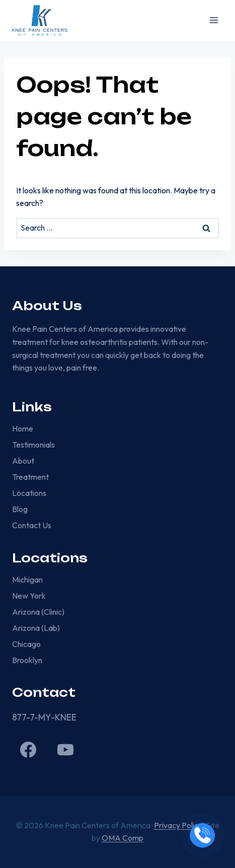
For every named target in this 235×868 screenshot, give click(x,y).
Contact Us (32, 525)
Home (23, 428)
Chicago (26, 644)
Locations (29, 493)
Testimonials (33, 445)
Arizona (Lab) (36, 628)
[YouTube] (65, 750)
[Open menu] (214, 20)
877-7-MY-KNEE (44, 717)
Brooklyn (27, 660)
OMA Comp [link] (123, 838)
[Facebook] (28, 750)
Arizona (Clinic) (38, 612)
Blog (20, 509)
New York (29, 596)
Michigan (27, 580)
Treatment (30, 477)
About (23, 461)
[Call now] (202, 835)
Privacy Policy (178, 825)
